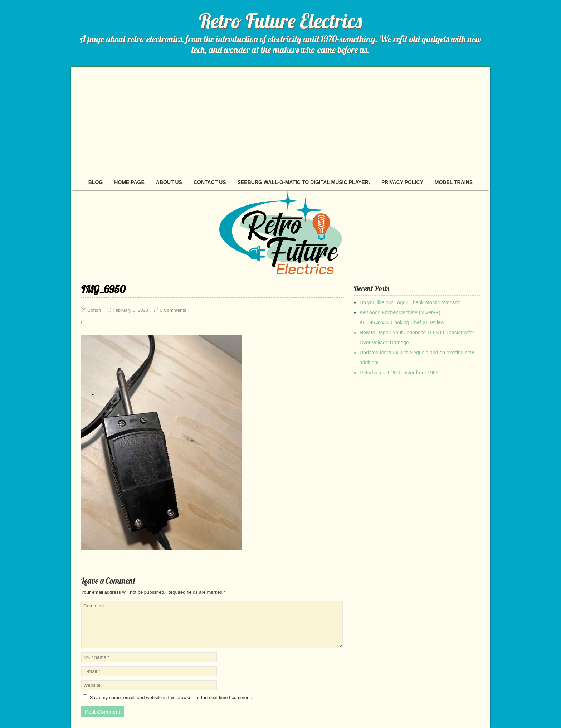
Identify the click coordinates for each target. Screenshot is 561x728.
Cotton (94, 310)
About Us (169, 182)
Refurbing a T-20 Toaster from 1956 (399, 373)
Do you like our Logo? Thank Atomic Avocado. (411, 302)
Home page (129, 182)
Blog (96, 182)
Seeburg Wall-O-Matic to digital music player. (304, 182)
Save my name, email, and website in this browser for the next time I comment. (171, 697)
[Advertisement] (280, 121)
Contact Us (210, 182)
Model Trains (454, 182)
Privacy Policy (402, 182)
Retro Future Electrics (280, 21)
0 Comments (173, 310)
